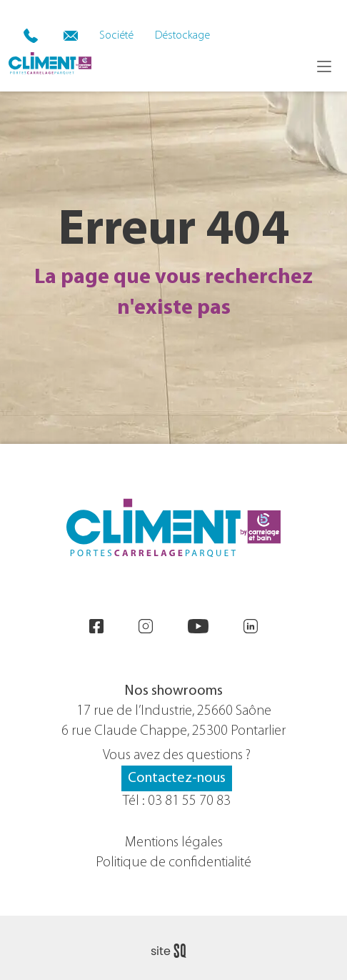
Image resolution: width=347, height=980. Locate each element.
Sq (174, 951)
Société (116, 36)
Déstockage (182, 36)
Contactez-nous (177, 778)
